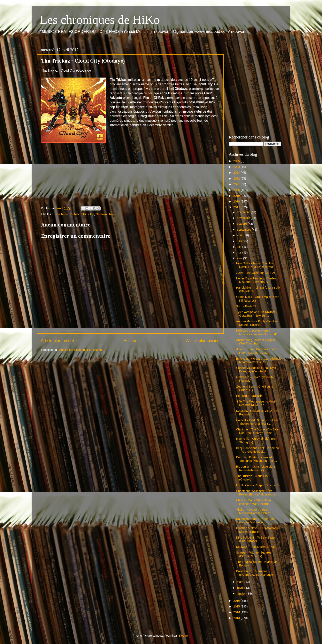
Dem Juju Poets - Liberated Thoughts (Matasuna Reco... (256, 459)
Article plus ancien (203, 341)
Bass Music (61, 214)
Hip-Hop (89, 214)
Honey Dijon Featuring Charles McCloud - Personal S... (256, 280)
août (240, 235)
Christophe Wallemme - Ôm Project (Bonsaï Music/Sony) (256, 493)
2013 (237, 618)
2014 (237, 612)
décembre (244, 212)
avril (240, 258)
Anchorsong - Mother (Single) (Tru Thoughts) (256, 342)
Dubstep (76, 214)
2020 (237, 190)
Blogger (184, 636)
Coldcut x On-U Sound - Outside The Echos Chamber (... (257, 422)
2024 (237, 167)
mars (241, 582)
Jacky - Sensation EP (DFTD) (255, 273)
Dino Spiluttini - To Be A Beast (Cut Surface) (256, 539)
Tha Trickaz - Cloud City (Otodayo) (252, 478)
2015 (237, 606)
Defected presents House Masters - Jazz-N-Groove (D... (258, 332)
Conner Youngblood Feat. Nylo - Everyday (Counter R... (257, 370)
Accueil (130, 341)
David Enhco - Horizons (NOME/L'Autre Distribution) (256, 573)
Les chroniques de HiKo (100, 20)
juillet (241, 241)
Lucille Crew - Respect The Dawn (258, 485)
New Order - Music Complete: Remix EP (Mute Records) (255, 265)
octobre (242, 224)
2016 (237, 601)
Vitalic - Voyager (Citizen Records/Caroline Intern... (255, 511)
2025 (237, 161)
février (242, 588)
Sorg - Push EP (246, 306)
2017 (237, 207)
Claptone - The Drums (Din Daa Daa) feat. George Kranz (257, 431)
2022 (237, 178)
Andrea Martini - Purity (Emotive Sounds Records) (257, 323)
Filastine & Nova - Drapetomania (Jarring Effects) (257, 530)
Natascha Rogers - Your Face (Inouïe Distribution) (256, 521)
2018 (237, 201)
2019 (237, 196)
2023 (237, 173)
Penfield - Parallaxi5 (249, 396)
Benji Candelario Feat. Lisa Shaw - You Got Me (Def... (258, 450)
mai (240, 253)
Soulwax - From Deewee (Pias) (256, 547)
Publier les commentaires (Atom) (81, 350)
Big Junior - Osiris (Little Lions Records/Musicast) (256, 468)
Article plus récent (57, 341)
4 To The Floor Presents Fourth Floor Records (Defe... (257, 351)
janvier (242, 594)
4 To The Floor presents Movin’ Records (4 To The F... (256, 403)
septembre (244, 230)
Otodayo (101, 214)
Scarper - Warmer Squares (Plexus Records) (254, 554)
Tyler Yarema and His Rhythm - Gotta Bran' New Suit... (257, 314)
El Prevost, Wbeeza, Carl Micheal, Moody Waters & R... (258, 360)
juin (240, 247)
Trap (112, 214)
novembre (244, 218)
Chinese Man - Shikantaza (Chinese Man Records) (254, 502)
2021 (237, 184)
